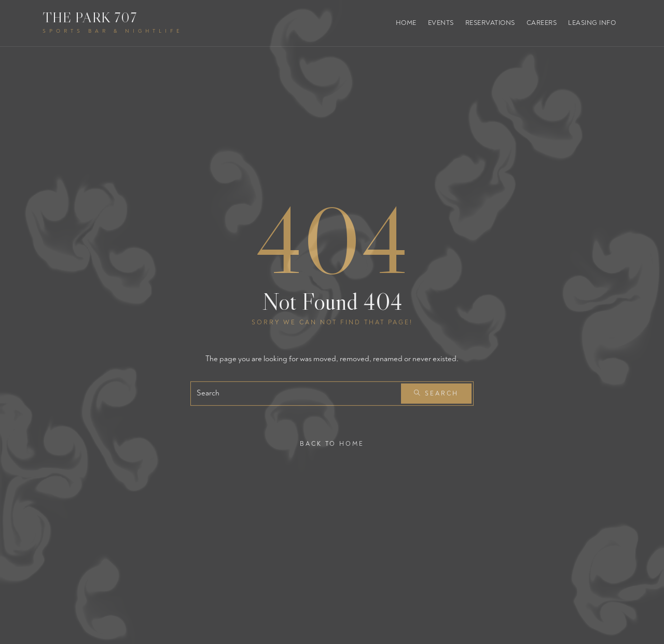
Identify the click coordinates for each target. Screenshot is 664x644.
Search (436, 394)
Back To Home (332, 443)
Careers (542, 23)
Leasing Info (592, 23)
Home (406, 23)
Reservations (490, 23)
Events (441, 23)
